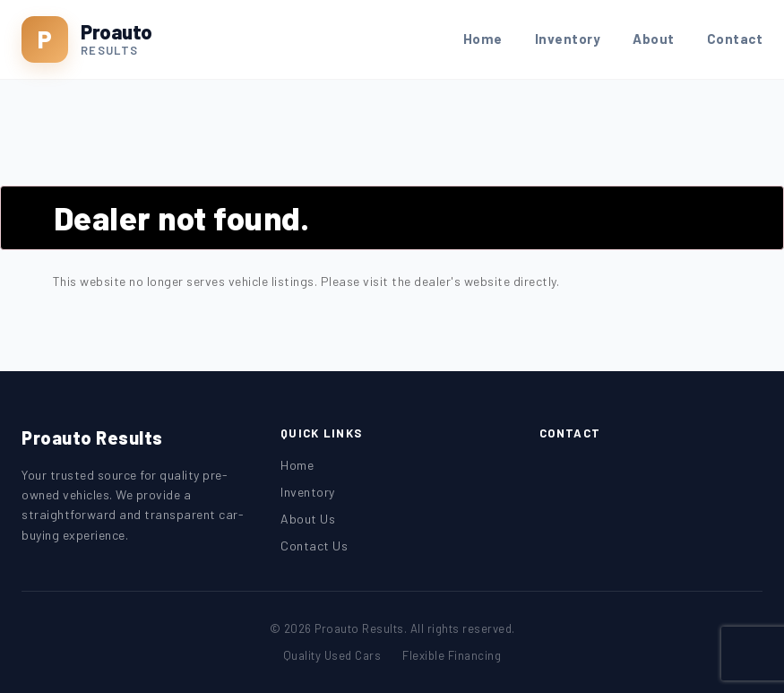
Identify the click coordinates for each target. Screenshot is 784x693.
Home (483, 39)
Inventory (568, 39)
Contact (735, 39)
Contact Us (314, 546)
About (654, 39)
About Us (308, 519)
